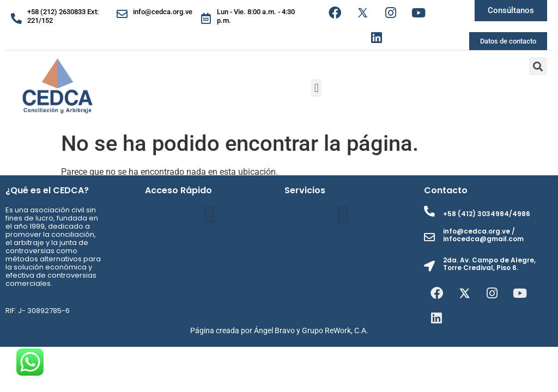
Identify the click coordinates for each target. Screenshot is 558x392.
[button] (316, 88)
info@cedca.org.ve (163, 12)
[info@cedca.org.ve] (122, 14)
